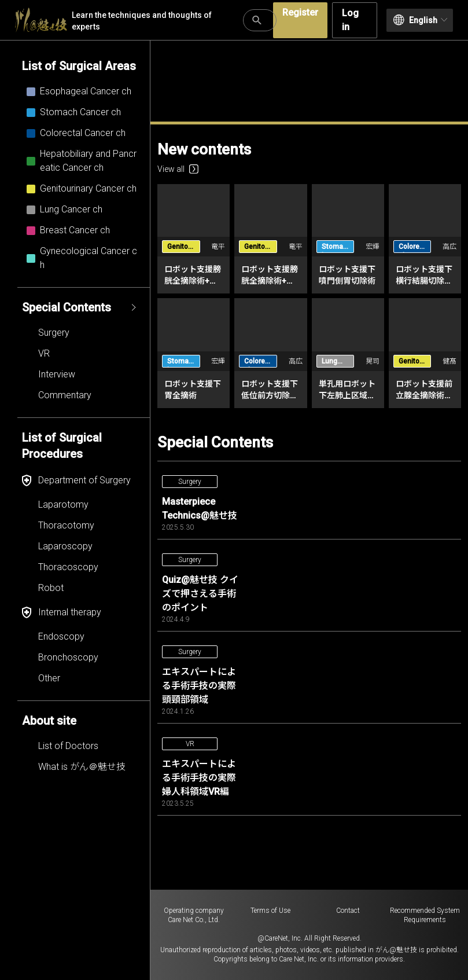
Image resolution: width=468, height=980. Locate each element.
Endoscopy (61, 636)
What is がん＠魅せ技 (82, 767)
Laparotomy (63, 504)
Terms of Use (270, 911)
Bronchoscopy (68, 657)
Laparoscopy (65, 546)
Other (49, 678)
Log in (350, 20)
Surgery (54, 333)
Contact (348, 911)
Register (300, 12)
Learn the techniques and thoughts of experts (113, 20)
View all (178, 169)
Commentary (65, 395)
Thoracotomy (66, 525)
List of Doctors (68, 746)
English (420, 20)
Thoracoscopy (68, 567)
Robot (51, 588)
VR (44, 353)
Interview (57, 374)
